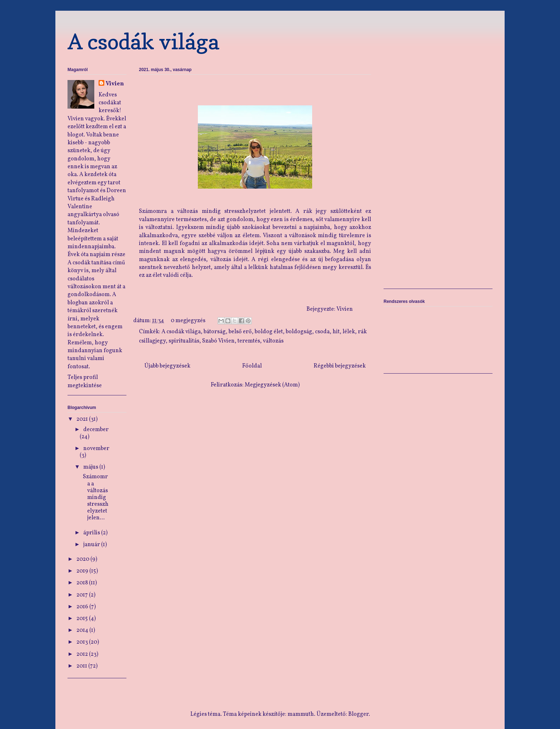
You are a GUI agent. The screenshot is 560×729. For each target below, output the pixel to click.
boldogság (299, 332)
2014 (83, 630)
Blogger (358, 714)
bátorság (215, 332)
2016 (83, 607)
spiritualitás (184, 341)
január (92, 545)
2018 (83, 583)
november (96, 449)
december (96, 430)
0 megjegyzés (188, 321)
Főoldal (252, 366)
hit (336, 332)
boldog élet (269, 332)
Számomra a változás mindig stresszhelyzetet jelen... (95, 497)
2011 (82, 666)
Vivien (115, 84)
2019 (83, 571)
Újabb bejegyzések (167, 366)
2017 (83, 595)
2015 (83, 619)
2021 (83, 419)
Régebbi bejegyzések (340, 366)
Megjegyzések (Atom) (272, 385)
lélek (349, 332)
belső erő (240, 332)
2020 (83, 559)
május (91, 467)
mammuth (301, 714)
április (92, 533)
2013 (83, 642)
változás (273, 341)
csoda (322, 332)
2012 (83, 654)
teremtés (249, 341)
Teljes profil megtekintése (85, 381)
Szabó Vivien (218, 341)
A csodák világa (143, 41)
